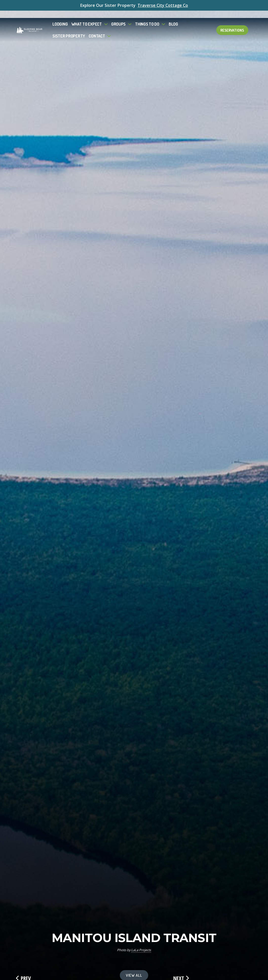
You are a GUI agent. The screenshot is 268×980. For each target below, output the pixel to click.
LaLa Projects (141, 950)
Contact (97, 28)
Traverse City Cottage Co (163, 5)
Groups (118, 17)
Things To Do (147, 17)
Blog (173, 17)
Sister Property (69, 28)
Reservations (232, 23)
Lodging (60, 17)
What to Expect (87, 17)
